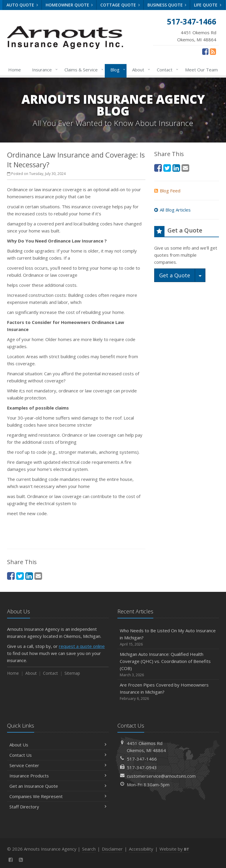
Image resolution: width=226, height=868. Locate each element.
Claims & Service (83, 70)
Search (89, 849)
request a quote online (82, 646)
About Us (58, 745)
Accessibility (141, 849)
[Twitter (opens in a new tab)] (20, 576)
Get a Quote (175, 275)
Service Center (58, 765)
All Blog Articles (172, 210)
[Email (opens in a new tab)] (38, 576)
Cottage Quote (120, 5)
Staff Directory (58, 807)
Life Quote (208, 5)
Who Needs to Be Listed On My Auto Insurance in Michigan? (168, 637)
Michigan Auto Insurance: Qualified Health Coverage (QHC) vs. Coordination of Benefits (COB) (168, 665)
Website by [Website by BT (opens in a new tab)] (174, 849)
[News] (213, 51)
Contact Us (58, 755)
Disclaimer (112, 849)
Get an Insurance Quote (58, 786)
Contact (166, 70)
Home (15, 70)
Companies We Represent (58, 796)
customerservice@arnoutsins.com (161, 776)
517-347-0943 (142, 767)
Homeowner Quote (69, 5)
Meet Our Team (201, 70)
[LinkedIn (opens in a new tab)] (29, 576)
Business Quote (167, 5)
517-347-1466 (142, 759)
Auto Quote (22, 5)
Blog (117, 70)
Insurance (44, 70)
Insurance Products (58, 776)
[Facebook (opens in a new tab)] (205, 51)
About (140, 70)
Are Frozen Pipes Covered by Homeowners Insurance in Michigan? (168, 692)
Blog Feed (167, 191)
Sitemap (72, 673)
